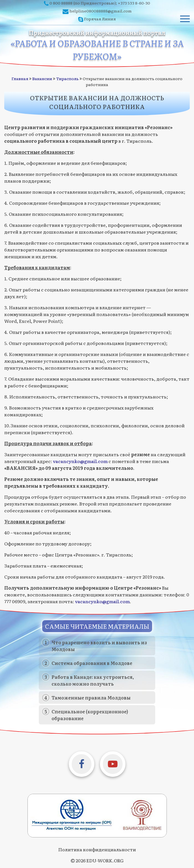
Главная (20, 78)
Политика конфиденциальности (97, 849)
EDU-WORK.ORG (105, 860)
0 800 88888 (61, 3)
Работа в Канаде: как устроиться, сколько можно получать (93, 680)
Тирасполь (67, 78)
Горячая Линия (100, 19)
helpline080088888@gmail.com (101, 11)
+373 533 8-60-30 (134, 3)
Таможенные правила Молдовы (91, 698)
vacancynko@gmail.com (80, 461)
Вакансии (42, 78)
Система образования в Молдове (92, 663)
